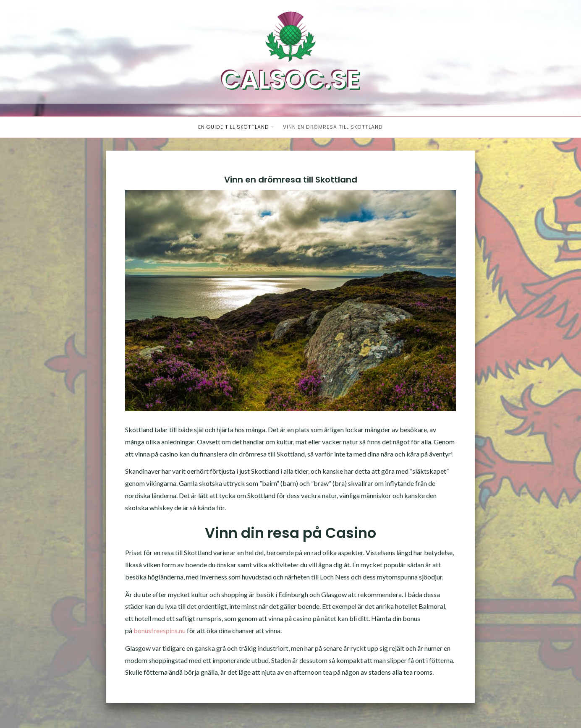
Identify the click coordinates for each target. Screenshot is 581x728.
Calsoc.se (291, 80)
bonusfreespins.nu (160, 630)
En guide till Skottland (234, 127)
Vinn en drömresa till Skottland (333, 127)
